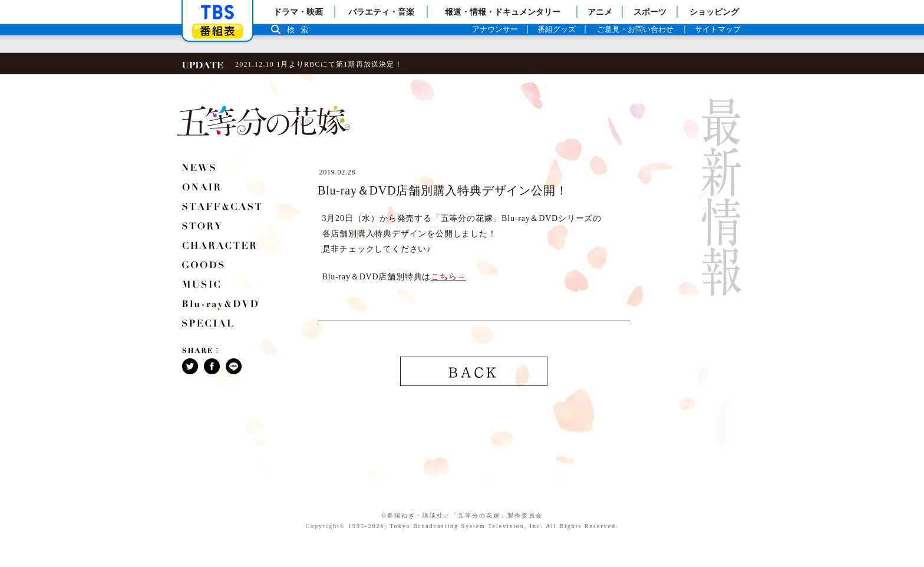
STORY (202, 228)
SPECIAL (209, 325)
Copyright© (325, 526)
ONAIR (202, 189)
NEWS (199, 169)
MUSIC (202, 286)
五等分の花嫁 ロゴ (263, 121)
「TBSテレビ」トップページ (217, 12)
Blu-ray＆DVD (221, 305)
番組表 (217, 31)
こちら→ (448, 277)
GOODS (204, 266)
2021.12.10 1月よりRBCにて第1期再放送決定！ (319, 64)
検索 (301, 30)
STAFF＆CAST (223, 208)
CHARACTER (220, 247)
